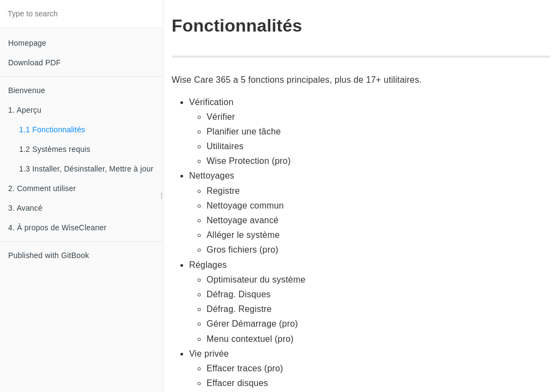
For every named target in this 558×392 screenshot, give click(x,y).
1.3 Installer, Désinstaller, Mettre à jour (86, 169)
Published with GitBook (48, 255)
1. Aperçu (25, 110)
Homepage (27, 43)
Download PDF (35, 63)
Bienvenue (27, 90)
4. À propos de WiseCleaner (57, 228)
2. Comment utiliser (42, 188)
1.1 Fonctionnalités (52, 130)
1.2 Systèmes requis (55, 149)
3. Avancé (25, 208)
